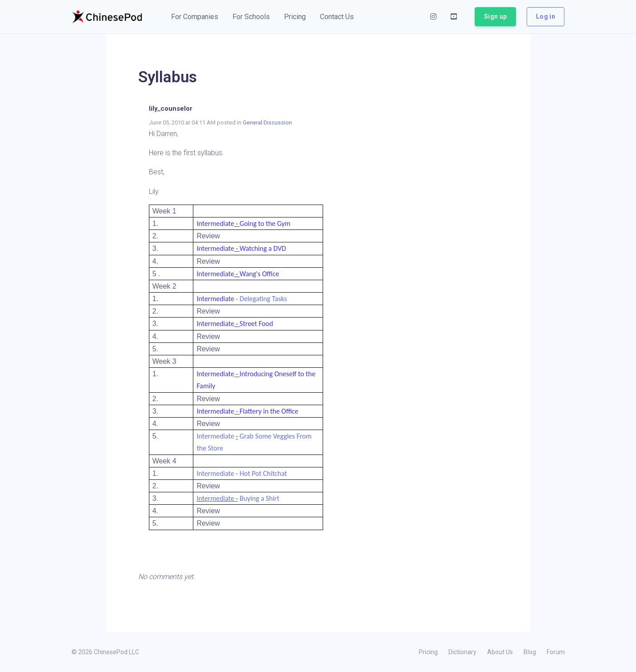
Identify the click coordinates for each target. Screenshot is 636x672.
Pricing (428, 652)
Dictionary (462, 652)
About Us (500, 652)
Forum (556, 652)
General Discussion (267, 123)
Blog (530, 652)
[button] (195, 17)
